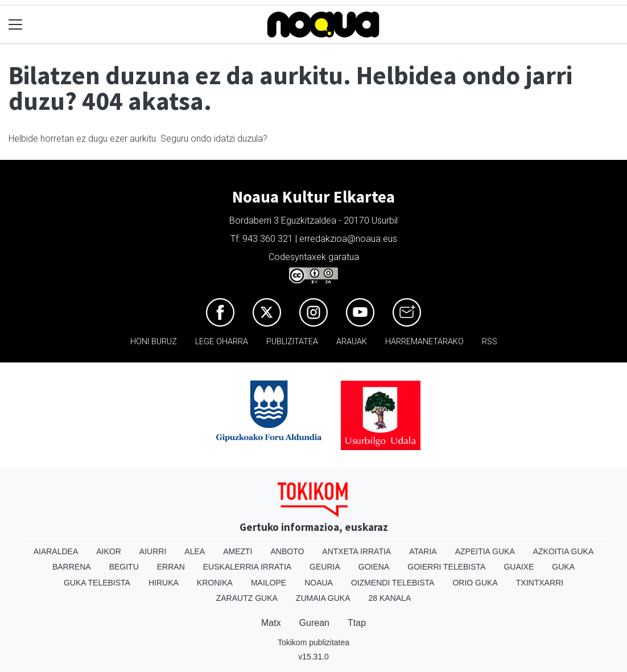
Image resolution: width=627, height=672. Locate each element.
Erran (171, 567)
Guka (563, 567)
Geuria (325, 567)
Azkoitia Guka (564, 551)
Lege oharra (222, 342)
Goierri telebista (446, 567)
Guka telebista (97, 583)
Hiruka (164, 583)
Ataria (423, 551)
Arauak (352, 342)
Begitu (124, 567)
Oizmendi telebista (393, 583)
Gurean (314, 623)
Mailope (269, 583)
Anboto (287, 551)
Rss (490, 342)
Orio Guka (475, 583)
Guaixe (519, 567)
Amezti (238, 551)
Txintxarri (540, 583)
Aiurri (153, 551)
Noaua (319, 583)
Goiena (374, 567)
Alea (195, 551)
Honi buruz (154, 342)
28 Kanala (390, 598)
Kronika (215, 583)
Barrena (72, 567)
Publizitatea (292, 342)
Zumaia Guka (323, 598)
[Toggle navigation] (16, 25)
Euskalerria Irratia (247, 567)
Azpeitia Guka (485, 551)
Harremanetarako (424, 342)
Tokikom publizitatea (313, 642)
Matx (271, 623)
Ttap (357, 623)
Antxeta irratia (356, 551)
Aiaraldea (56, 551)
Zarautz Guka (247, 598)
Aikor (109, 551)
